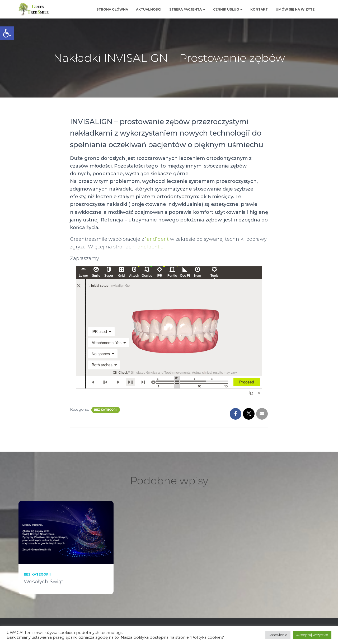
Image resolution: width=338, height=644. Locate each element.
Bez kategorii (106, 410)
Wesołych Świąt (43, 582)
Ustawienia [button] (278, 635)
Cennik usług (228, 9)
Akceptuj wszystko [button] (312, 635)
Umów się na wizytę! (296, 9)
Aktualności (149, 9)
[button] (7, 33)
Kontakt (259, 9)
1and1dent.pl (151, 247)
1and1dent (157, 239)
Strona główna (112, 9)
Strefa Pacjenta (187, 9)
